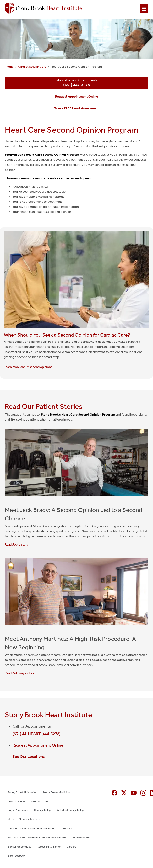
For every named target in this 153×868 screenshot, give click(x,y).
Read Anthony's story (20, 673)
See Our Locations (29, 757)
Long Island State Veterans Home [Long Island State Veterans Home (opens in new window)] (29, 801)
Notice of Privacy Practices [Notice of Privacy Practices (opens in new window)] (24, 819)
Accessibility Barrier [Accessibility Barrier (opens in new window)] (49, 847)
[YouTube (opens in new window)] (134, 793)
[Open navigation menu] (144, 9)
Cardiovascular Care (32, 67)
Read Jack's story (17, 545)
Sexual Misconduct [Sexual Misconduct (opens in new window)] (19, 847)
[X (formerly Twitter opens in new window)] (124, 793)
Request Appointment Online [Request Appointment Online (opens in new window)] (38, 745)
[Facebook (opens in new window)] (114, 793)
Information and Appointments (76, 83)
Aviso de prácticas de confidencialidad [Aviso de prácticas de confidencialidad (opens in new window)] (31, 828)
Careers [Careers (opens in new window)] (71, 847)
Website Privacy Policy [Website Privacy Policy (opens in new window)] (70, 810)
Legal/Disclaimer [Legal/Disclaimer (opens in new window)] (18, 810)
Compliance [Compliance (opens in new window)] (67, 828)
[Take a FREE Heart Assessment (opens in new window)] (76, 108)
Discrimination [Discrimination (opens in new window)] (81, 838)
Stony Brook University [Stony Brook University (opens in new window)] (22, 792)
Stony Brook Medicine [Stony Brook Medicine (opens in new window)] (56, 792)
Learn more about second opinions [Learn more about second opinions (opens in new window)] (28, 367)
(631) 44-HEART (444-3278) (36, 734)
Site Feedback (16, 856)
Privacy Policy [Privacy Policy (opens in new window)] (42, 810)
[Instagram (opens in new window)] (143, 793)
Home (9, 67)
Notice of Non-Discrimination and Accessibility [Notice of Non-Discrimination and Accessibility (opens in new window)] (37, 838)
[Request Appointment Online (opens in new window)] (76, 97)
